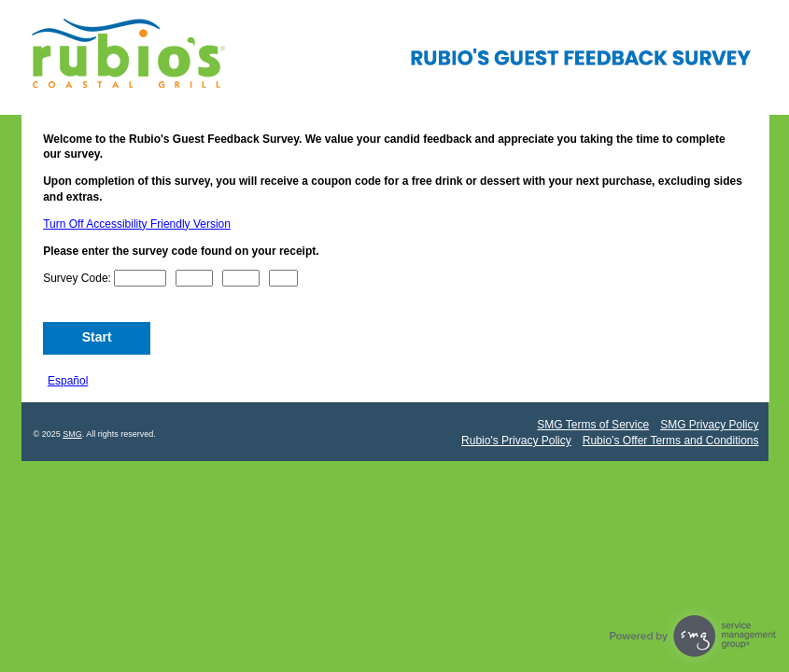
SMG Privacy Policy (709, 425)
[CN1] (140, 278)
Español (68, 381)
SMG (72, 434)
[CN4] (284, 278)
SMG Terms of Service (593, 425)
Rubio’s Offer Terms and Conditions (671, 441)
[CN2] (194, 278)
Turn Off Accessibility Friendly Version (137, 224)
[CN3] (241, 278)
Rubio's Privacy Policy (516, 441)
